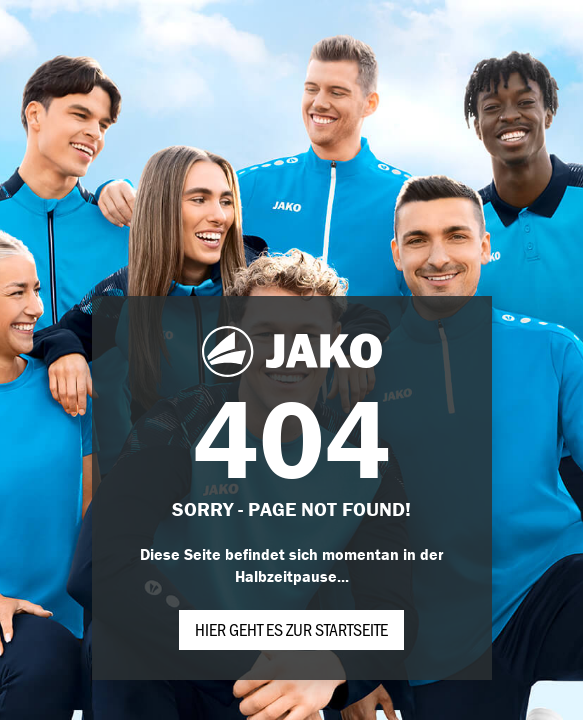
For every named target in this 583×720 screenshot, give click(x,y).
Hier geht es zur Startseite (291, 629)
